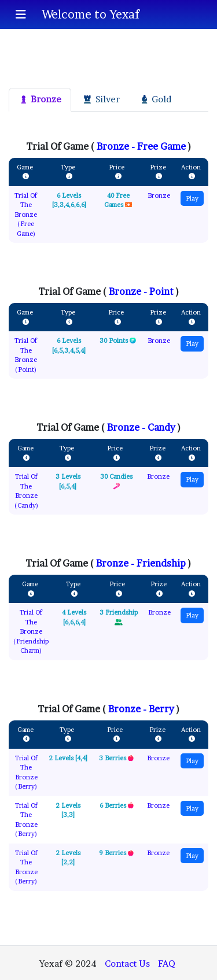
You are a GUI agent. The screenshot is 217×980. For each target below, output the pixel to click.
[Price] (118, 177)
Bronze (40, 99)
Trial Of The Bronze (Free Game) (26, 215)
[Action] (192, 177)
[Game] (26, 177)
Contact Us (127, 964)
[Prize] (159, 177)
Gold (155, 99)
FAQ (167, 964)
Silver (100, 99)
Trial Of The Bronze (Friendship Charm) (31, 631)
